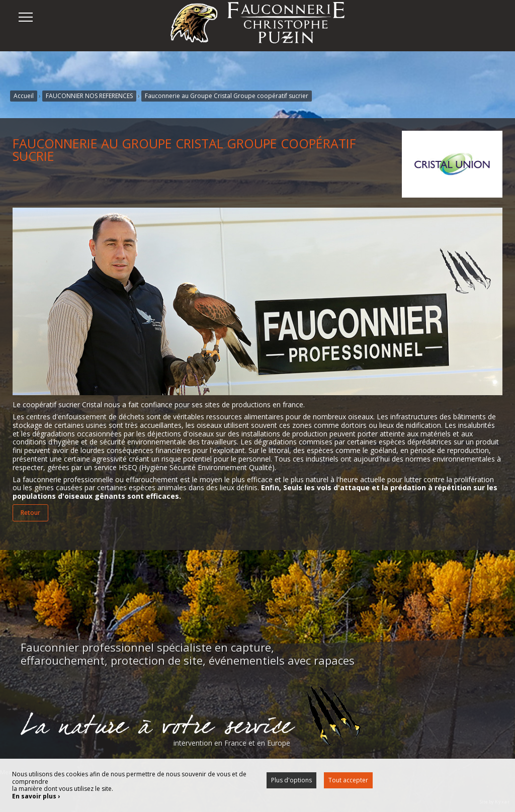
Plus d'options (291, 780)
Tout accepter (348, 780)
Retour (30, 513)
